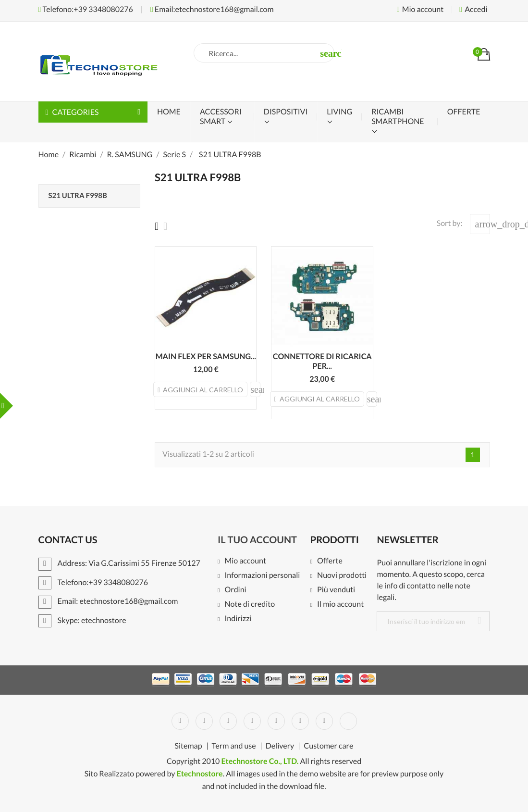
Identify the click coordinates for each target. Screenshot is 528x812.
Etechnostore (199, 774)
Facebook (180, 721)
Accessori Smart (221, 117)
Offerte (330, 561)
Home (169, 112)
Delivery (280, 746)
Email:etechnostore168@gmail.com (212, 9)
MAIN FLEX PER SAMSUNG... (206, 356)
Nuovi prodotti (342, 576)
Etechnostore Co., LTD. (260, 761)
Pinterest (276, 721)
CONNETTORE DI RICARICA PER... (322, 361)
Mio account (245, 561)
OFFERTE (464, 112)
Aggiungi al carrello (200, 390)
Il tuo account (257, 540)
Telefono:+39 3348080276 (86, 9)
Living (339, 112)
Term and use (234, 746)
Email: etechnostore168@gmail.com (108, 601)
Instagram (324, 721)
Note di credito (250, 605)
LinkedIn (348, 721)
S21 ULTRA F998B (78, 196)
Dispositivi (286, 112)
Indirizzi (238, 619)
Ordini (235, 590)
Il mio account (340, 605)
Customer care (328, 746)
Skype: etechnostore (82, 620)
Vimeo (300, 721)
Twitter (204, 721)
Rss (228, 721)
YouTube (252, 721)
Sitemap (189, 746)
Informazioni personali (262, 576)
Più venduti (336, 590)
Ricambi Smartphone (398, 117)
